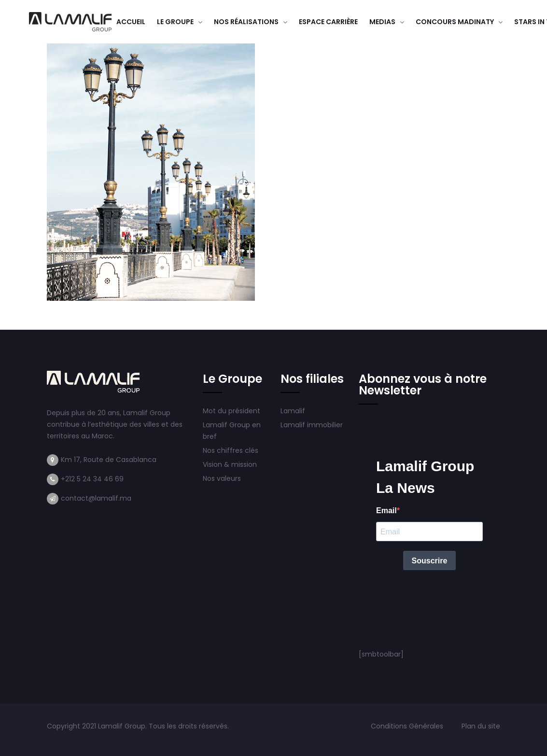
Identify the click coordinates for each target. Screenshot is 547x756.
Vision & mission (231, 464)
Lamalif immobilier (312, 425)
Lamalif (293, 411)
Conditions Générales (408, 726)
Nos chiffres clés (231, 450)
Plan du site (481, 726)
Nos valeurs (223, 478)
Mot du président (231, 411)
